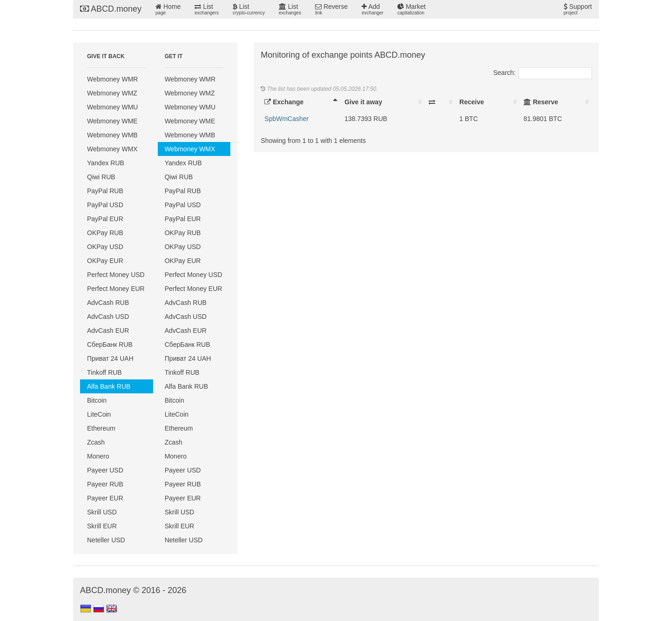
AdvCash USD (108, 317)
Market (412, 9)
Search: (543, 73)
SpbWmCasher (286, 119)
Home (168, 9)
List (207, 9)
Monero (98, 456)
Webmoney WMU (112, 107)
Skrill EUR (102, 526)
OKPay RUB (105, 233)
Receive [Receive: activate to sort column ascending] (472, 102)
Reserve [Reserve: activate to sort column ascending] (541, 102)
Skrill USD (102, 512)
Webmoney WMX (112, 149)
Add (373, 9)
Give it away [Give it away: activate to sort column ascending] (363, 102)
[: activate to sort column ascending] (440, 102)
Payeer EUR (105, 498)
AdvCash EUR (108, 331)
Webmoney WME (112, 121)
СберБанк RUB (110, 344)
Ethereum (101, 428)
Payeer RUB (105, 484)
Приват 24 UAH (110, 358)
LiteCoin (99, 414)
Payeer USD (105, 470)
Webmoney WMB (112, 135)
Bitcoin (97, 400)
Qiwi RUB (101, 177)
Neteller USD (106, 540)
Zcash (96, 442)
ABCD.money (111, 9)
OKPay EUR (105, 261)
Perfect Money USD (116, 275)
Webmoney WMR (112, 79)
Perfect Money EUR (116, 289)
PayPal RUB (105, 191)
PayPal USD (105, 205)
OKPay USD (105, 247)
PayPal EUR (105, 219)
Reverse (331, 9)
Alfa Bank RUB (109, 386)
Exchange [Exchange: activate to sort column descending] (284, 102)
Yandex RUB (106, 163)
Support (578, 9)
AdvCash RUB (108, 303)
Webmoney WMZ (112, 93)
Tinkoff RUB (104, 372)
